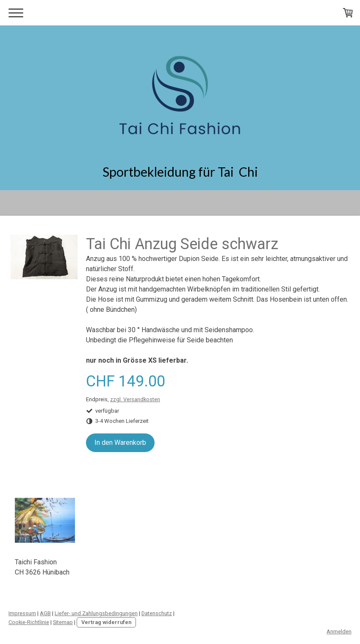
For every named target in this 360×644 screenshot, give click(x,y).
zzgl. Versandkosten (135, 399)
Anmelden (339, 632)
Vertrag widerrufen (106, 622)
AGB (45, 613)
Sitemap (63, 622)
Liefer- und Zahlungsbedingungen (96, 613)
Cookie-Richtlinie (29, 622)
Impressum (22, 613)
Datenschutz (157, 613)
